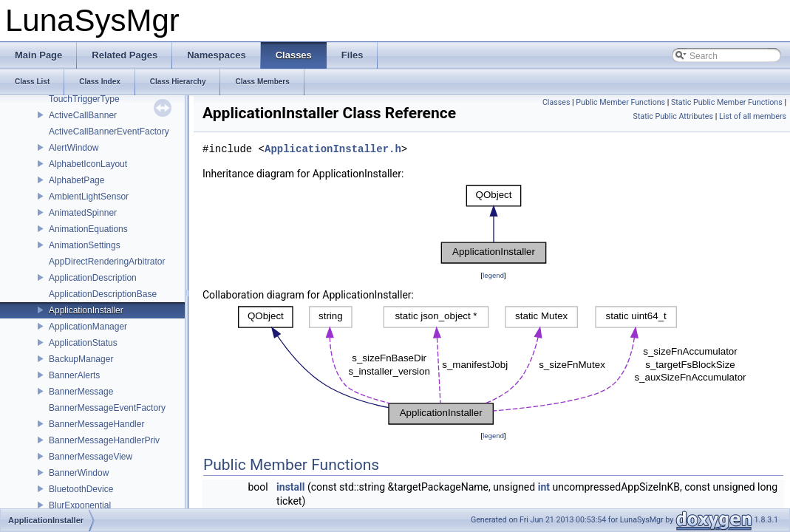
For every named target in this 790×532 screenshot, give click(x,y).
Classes (556, 102)
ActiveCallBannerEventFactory (109, 132)
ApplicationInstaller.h (333, 150)
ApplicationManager (88, 327)
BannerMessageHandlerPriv (104, 440)
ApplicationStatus (83, 343)
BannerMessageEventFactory (107, 408)
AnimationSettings (85, 245)
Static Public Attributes (673, 116)
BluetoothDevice (81, 489)
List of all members (753, 116)
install (290, 487)
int (544, 487)
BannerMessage (81, 392)
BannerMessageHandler (96, 424)
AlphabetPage (76, 180)
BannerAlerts (74, 375)
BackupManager (81, 359)
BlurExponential (80, 505)
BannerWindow (79, 473)
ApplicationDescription (93, 278)
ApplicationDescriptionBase (103, 294)
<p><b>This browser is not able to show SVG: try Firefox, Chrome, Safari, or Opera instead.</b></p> (494, 225)
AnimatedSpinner (83, 213)
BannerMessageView (91, 457)
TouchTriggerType (84, 99)
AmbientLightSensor (89, 197)
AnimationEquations (88, 229)
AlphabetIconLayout (88, 164)
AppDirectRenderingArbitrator (107, 262)
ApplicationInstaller (86, 310)
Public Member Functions (620, 102)
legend (493, 275)
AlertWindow (74, 148)
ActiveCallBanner (83, 115)
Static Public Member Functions (727, 102)
